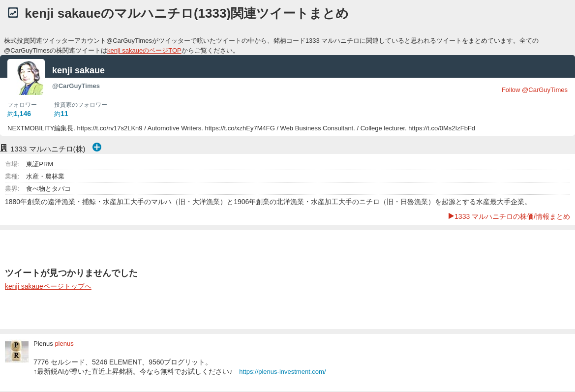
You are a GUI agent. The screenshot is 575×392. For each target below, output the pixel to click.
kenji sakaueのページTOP (144, 50)
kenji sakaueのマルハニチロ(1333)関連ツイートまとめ (187, 13)
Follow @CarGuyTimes (535, 90)
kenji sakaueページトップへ (48, 286)
